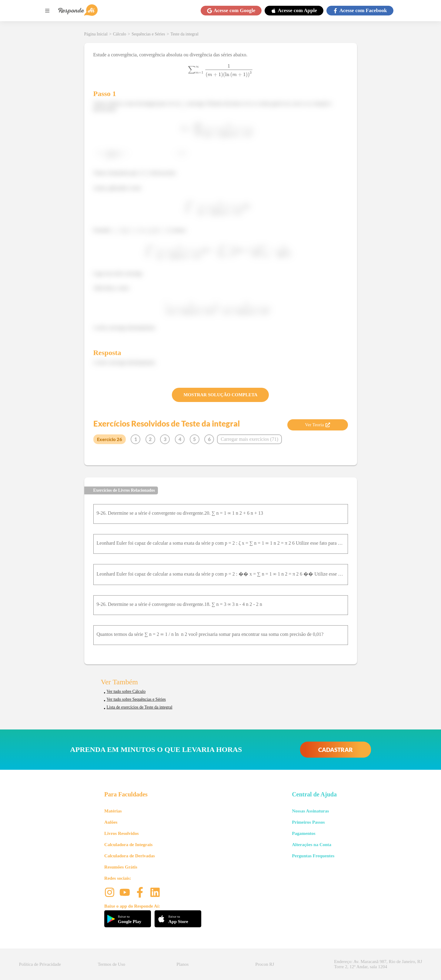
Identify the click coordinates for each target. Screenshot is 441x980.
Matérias (113, 811)
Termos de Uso (111, 964)
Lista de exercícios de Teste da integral (140, 707)
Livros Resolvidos (122, 833)
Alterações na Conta (312, 845)
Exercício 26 (110, 439)
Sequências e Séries (148, 34)
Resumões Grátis (121, 867)
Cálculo (120, 34)
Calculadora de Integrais (128, 845)
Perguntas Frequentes (313, 856)
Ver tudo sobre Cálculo (126, 691)
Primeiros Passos (308, 822)
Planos (182, 964)
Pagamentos (304, 833)
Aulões (111, 822)
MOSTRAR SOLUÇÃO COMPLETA (221, 395)
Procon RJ (265, 964)
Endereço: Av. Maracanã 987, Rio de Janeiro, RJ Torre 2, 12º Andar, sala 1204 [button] (378, 964)
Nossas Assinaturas (310, 811)
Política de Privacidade (40, 964)
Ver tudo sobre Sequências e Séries (136, 699)
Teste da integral (185, 34)
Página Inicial (96, 34)
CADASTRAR (336, 750)
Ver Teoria (317, 425)
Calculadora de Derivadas (130, 856)
